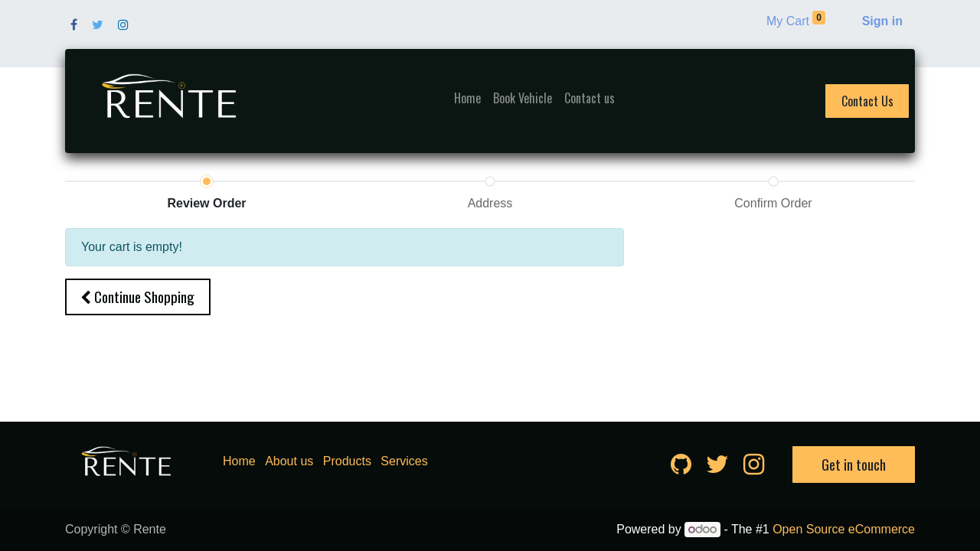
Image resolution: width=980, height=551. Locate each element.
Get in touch (854, 464)
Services (404, 461)
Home (239, 461)
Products (347, 461)
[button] (138, 297)
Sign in (882, 21)
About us (289, 461)
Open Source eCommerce (844, 529)
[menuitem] (467, 98)
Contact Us (867, 101)
